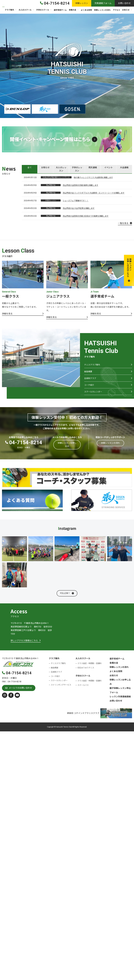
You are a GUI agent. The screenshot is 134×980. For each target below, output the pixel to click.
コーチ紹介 (90, 388)
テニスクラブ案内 (93, 365)
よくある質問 (116, 675)
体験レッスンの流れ (119, 671)
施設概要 (88, 373)
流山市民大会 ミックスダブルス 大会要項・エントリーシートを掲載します (94, 193)
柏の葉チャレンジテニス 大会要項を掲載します (93, 177)
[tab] (30, 169)
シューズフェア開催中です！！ (76, 201)
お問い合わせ (116, 705)
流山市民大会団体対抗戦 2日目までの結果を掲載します (86, 216)
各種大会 (114, 667)
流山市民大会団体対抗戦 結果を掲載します (80, 185)
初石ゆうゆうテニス (86, 672)
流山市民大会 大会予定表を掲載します (79, 208)
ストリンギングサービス (61, 689)
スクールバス (83, 689)
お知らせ (114, 679)
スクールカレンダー (94, 395)
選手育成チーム (117, 663)
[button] (129, 270)
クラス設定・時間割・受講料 (90, 667)
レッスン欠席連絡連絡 (120, 701)
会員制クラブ (91, 380)
